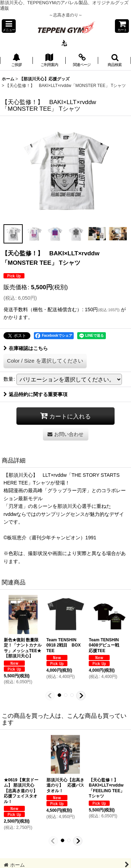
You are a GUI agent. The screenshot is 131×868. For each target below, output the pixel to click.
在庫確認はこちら (26, 348)
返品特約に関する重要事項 (35, 394)
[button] (9, 26)
